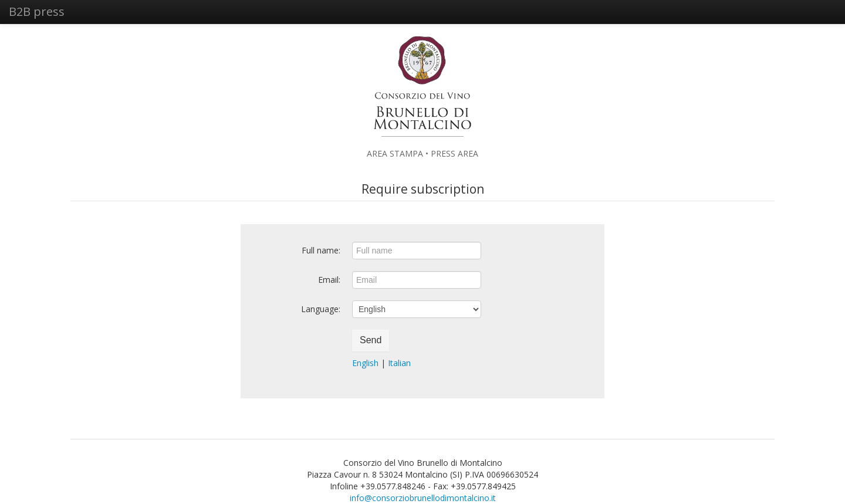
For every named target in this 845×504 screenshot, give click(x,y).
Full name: (321, 250)
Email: (329, 280)
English (365, 363)
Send (371, 340)
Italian (399, 363)
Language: (321, 309)
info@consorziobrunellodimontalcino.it (423, 498)
